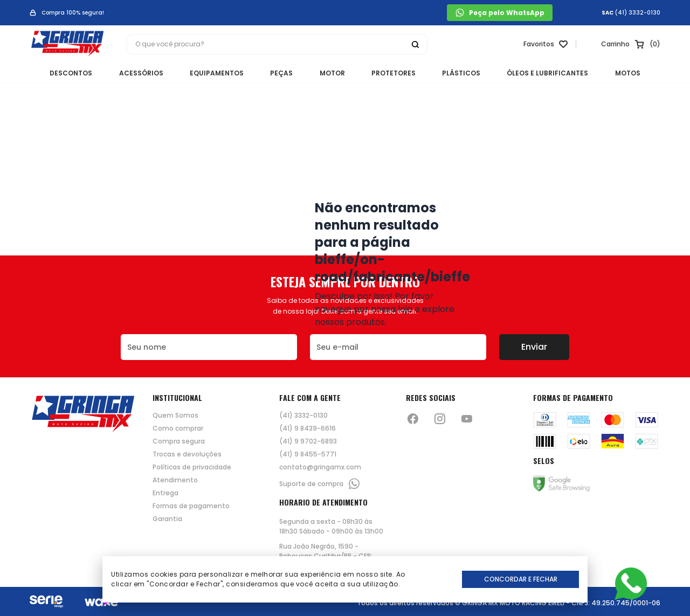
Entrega (165, 493)
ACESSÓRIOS (139, 73)
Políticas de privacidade (192, 467)
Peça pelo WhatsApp (500, 13)
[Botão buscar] (415, 45)
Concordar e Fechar (521, 579)
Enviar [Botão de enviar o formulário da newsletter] (534, 347)
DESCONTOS (68, 73)
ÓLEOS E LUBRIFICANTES (551, 73)
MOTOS (632, 73)
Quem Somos (175, 416)
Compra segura (179, 441)
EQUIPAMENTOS (215, 73)
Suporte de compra (320, 484)
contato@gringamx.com (320, 467)
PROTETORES (395, 73)
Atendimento (175, 480)
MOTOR (332, 73)
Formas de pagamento (191, 506)
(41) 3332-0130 (638, 13)
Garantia (167, 519)
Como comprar (178, 428)
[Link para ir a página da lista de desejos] (545, 45)
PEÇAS (281, 73)
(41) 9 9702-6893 (308, 441)
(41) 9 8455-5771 (308, 454)
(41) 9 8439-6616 (308, 428)
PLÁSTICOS (463, 73)
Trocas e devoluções (187, 454)
